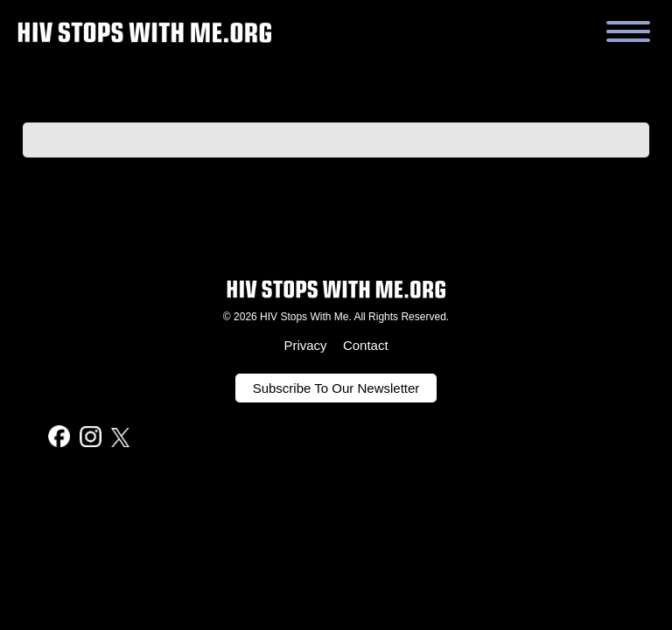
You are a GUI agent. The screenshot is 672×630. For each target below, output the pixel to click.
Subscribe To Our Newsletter (336, 388)
